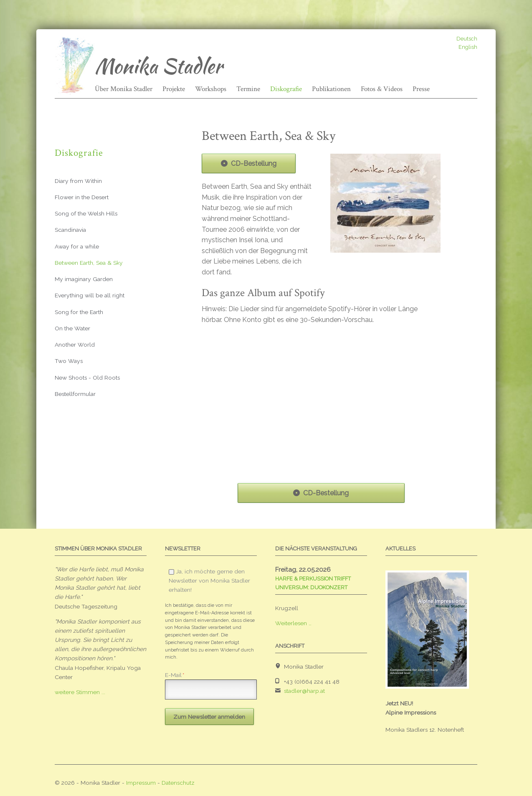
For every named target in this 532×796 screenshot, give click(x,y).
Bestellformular (75, 394)
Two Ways (69, 361)
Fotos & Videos (382, 89)
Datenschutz (178, 783)
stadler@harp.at (304, 691)
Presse (421, 89)
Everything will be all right (90, 295)
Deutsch (467, 39)
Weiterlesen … (293, 623)
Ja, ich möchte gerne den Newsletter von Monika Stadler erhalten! (209, 581)
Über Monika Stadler (124, 89)
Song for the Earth (79, 312)
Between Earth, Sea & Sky (89, 263)
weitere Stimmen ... (80, 692)
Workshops (211, 89)
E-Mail (175, 675)
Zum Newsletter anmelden (209, 717)
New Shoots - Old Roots (87, 378)
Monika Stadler (158, 66)
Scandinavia (70, 230)
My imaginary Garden (84, 279)
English (468, 47)
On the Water (72, 328)
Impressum (141, 783)
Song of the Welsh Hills (86, 213)
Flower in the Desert (82, 197)
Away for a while (77, 246)
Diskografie (286, 89)
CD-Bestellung (254, 164)
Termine (248, 89)
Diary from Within (78, 181)
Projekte (174, 89)
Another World (75, 345)
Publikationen (331, 89)
